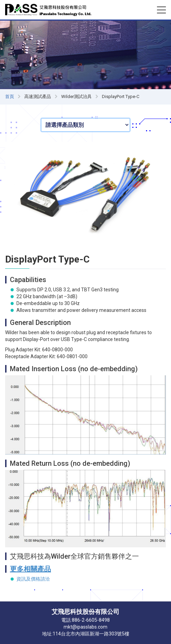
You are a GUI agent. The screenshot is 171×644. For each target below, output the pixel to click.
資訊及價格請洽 (33, 579)
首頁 (10, 96)
